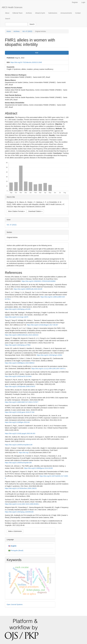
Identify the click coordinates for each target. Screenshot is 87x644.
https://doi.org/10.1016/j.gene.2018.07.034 (20, 412)
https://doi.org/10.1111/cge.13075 (17, 317)
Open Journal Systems (15, 604)
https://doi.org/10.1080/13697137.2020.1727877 (22, 402)
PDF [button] (37, 53)
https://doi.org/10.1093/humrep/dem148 (19, 445)
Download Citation (35, 211)
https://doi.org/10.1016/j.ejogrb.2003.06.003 (20, 433)
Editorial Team (18, 13)
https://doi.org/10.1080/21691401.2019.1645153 (22, 335)
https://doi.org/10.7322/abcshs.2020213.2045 (26, 62)
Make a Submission (15, 531)
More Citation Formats (17, 211)
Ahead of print (40, 13)
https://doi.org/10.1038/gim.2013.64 (17, 422)
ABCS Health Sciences (12, 7)
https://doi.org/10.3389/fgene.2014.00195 (38, 468)
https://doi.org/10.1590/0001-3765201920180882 (39, 281)
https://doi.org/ (24, 453)
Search (8, 19)
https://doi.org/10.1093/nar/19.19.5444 (18, 376)
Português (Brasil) (17, 550)
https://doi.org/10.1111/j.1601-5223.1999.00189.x (22, 504)
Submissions (53, 13)
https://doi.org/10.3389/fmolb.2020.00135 (28, 289)
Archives (29, 13)
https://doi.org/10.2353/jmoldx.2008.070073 (20, 386)
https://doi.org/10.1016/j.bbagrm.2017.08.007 (42, 325)
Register (75, 2)
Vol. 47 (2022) (27, 31)
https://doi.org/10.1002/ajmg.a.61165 (18, 309)
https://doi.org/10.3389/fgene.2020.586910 (20, 363)
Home (9, 31)
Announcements (66, 13)
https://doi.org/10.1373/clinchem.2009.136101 (21, 488)
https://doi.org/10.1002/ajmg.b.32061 (49, 355)
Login (83, 2)
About (7, 13)
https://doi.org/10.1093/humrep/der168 (18, 463)
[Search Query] (16, 24)
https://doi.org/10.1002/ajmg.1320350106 (19, 512)
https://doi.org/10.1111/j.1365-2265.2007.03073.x (49, 369)
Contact (78, 13)
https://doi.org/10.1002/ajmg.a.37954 (18, 345)
